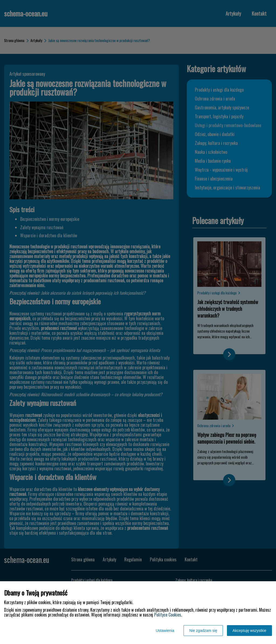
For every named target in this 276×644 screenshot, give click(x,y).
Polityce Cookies (168, 615)
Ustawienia (165, 631)
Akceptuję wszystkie (249, 631)
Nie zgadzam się (203, 631)
